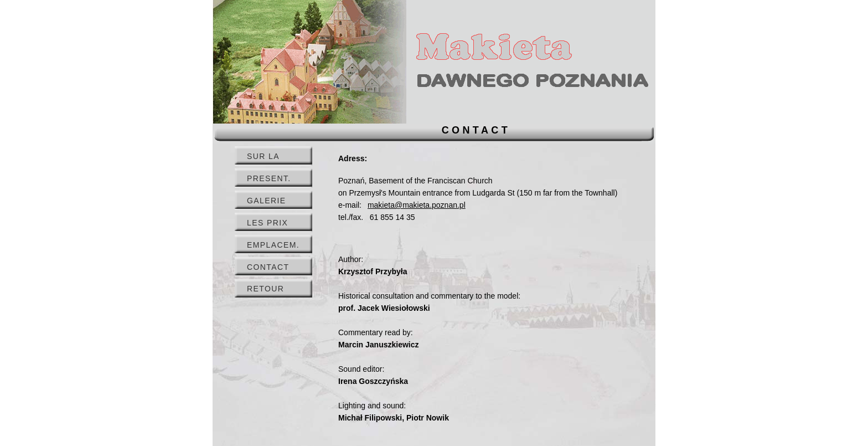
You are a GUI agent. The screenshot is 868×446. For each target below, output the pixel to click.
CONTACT (268, 267)
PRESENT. (269, 178)
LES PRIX (267, 223)
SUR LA (263, 156)
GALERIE (267, 201)
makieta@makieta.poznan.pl (417, 205)
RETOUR (265, 289)
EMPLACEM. (273, 245)
